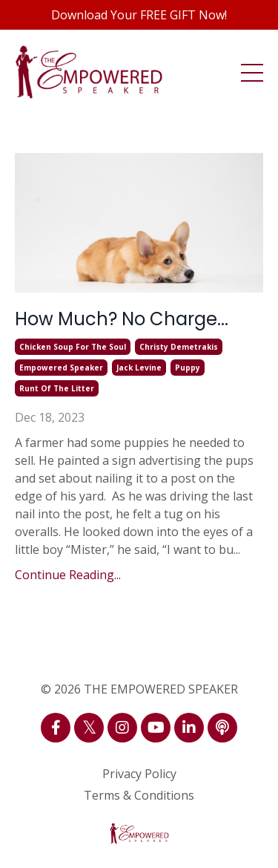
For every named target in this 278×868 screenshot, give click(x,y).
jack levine (139, 368)
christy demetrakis (179, 347)
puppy (188, 368)
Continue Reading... (68, 575)
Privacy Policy (139, 774)
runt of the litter (57, 388)
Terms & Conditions (139, 795)
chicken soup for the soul (73, 347)
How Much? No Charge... (122, 319)
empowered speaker (61, 368)
